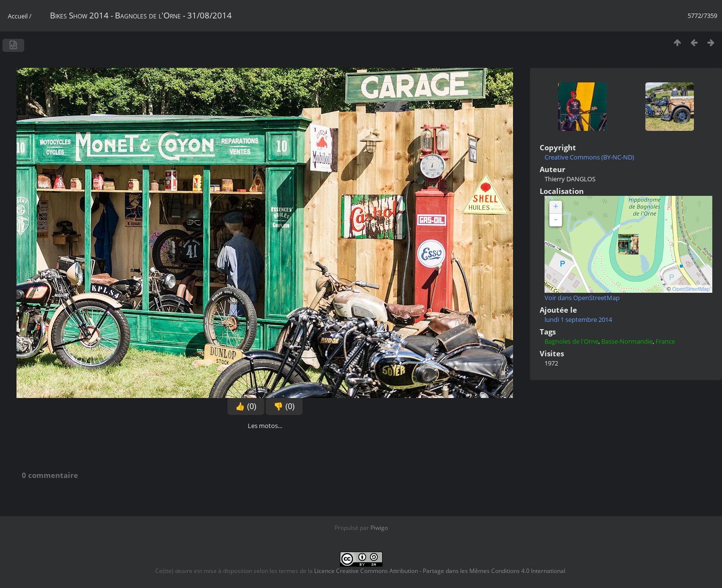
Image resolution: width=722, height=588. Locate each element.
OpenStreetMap (691, 289)
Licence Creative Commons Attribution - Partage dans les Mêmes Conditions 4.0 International (440, 571)
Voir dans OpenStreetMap (582, 298)
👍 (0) (246, 406)
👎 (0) (284, 406)
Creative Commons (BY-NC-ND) (589, 157)
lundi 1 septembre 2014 (578, 319)
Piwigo (379, 528)
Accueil (18, 16)
